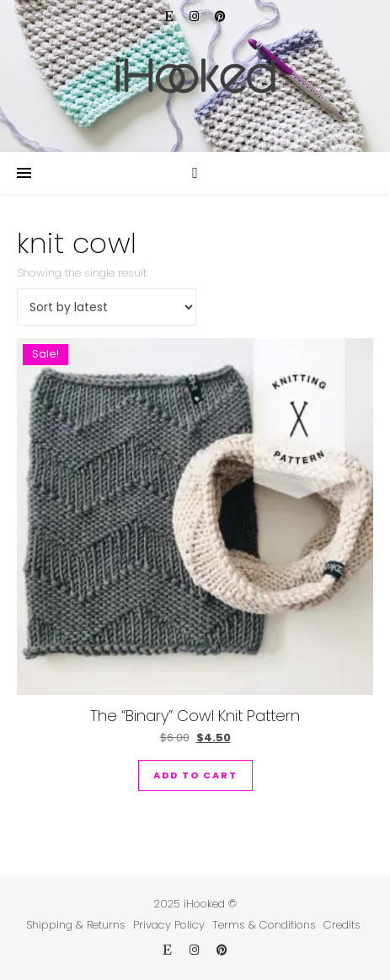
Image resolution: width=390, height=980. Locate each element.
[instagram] (196, 16)
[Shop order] (107, 307)
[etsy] (171, 16)
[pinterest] (220, 16)
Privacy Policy (169, 925)
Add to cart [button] (195, 775)
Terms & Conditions (264, 925)
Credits (342, 925)
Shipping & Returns (76, 925)
